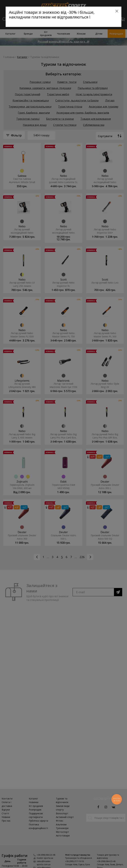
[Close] (117, 11)
